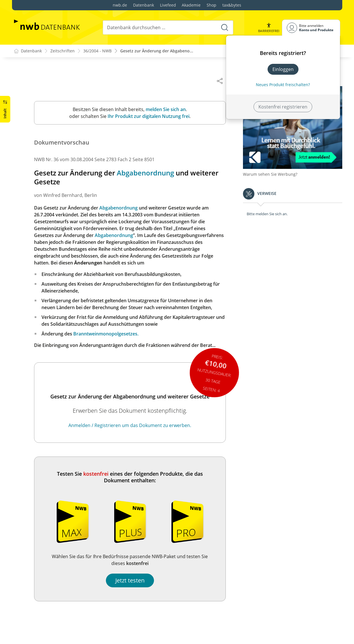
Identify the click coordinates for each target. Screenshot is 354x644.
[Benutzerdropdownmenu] (311, 28)
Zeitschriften (63, 51)
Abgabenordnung (148, 173)
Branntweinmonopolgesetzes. (109, 334)
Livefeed (168, 5)
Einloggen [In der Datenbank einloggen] (283, 69)
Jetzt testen (133, 580)
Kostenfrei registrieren (283, 107)
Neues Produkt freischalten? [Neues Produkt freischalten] (283, 85)
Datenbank (144, 5)
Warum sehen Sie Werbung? (273, 172)
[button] (269, 28)
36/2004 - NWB (97, 51)
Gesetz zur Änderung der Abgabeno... (157, 51)
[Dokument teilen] (223, 81)
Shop (211, 5)
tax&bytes (232, 5)
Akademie (191, 5)
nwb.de (120, 5)
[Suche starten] (225, 27)
